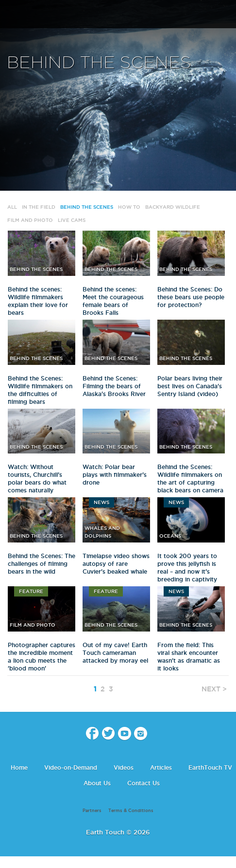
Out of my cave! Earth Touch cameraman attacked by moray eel (115, 653)
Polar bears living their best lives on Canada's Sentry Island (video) (190, 386)
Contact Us (143, 783)
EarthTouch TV (210, 768)
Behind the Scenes (87, 207)
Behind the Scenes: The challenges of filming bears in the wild (42, 564)
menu (11, 15)
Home (19, 768)
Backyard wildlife (173, 207)
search (225, 15)
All (12, 207)
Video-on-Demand (71, 768)
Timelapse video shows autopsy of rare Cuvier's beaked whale (116, 564)
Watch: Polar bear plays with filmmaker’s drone (115, 475)
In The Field (39, 207)
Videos (124, 768)
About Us (97, 783)
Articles (161, 768)
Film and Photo (30, 220)
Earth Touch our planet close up (118, 15)
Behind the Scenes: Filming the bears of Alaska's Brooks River (114, 386)
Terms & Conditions (131, 811)
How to (129, 207)
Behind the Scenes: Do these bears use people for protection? (191, 297)
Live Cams (72, 220)
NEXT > (214, 689)
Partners (92, 811)
